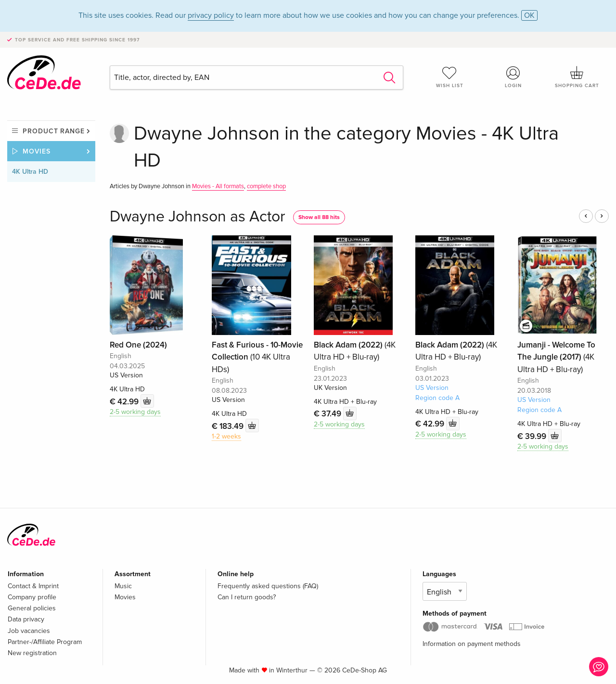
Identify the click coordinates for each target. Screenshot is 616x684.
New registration (32, 653)
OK (529, 15)
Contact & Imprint (33, 586)
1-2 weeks (226, 436)
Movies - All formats (218, 186)
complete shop (266, 186)
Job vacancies (29, 631)
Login (513, 77)
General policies (32, 608)
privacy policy (211, 15)
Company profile (32, 597)
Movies (37, 151)
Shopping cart (577, 77)
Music (123, 586)
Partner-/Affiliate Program (45, 642)
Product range (54, 131)
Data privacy (26, 619)
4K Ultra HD (30, 172)
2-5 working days (135, 412)
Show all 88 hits (319, 217)
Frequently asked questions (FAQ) (268, 586)
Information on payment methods (472, 644)
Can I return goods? (247, 597)
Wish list (449, 77)
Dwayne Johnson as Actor (198, 217)
